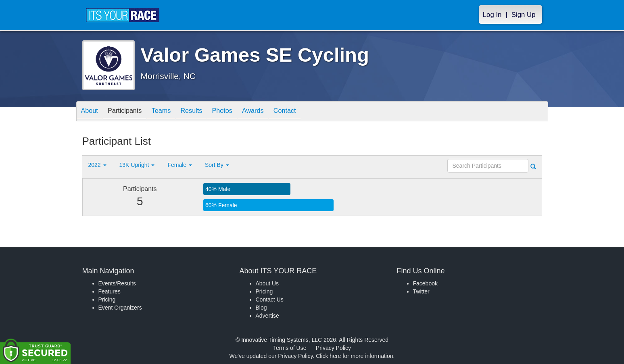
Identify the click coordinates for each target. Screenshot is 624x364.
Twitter (421, 291)
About (92, 112)
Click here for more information (354, 356)
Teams (171, 112)
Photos (240, 112)
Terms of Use (290, 348)
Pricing (107, 300)
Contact (311, 112)
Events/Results (117, 283)
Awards (275, 112)
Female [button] (180, 165)
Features (110, 291)
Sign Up (524, 15)
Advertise (267, 316)
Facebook (425, 283)
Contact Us (270, 300)
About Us (267, 283)
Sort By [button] (217, 165)
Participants (131, 112)
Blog (261, 308)
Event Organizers (120, 308)
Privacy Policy (333, 348)
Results (205, 112)
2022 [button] (97, 165)
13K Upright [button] (137, 165)
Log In (492, 15)
